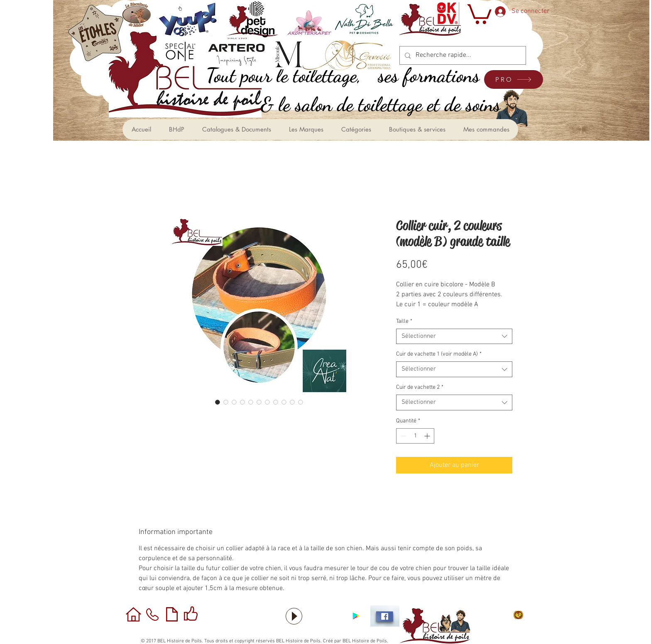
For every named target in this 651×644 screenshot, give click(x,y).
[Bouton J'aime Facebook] (325, 616)
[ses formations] (438, 75)
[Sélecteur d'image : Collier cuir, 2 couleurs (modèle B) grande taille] (218, 402)
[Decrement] (403, 436)
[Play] (294, 616)
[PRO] (514, 79)
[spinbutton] (415, 436)
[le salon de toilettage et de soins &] (390, 104)
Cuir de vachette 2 (420, 387)
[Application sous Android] (356, 616)
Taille (404, 321)
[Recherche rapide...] (462, 55)
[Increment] (428, 436)
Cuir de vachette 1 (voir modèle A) (439, 354)
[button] (478, 13)
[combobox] (454, 337)
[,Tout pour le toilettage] (293, 75)
